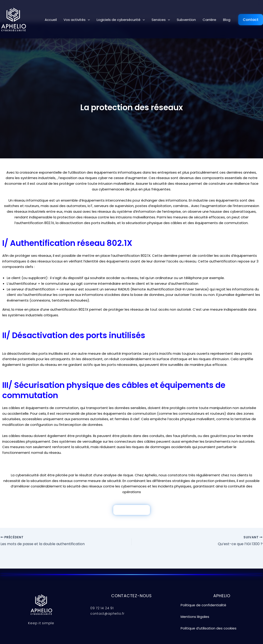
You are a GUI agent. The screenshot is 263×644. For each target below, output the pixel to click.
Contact (251, 20)
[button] (88, 20)
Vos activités (77, 20)
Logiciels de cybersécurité (121, 20)
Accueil (51, 20)
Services (161, 20)
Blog (227, 20)
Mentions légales (195, 617)
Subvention (186, 20)
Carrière (209, 20)
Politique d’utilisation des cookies (209, 628)
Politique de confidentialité (203, 605)
